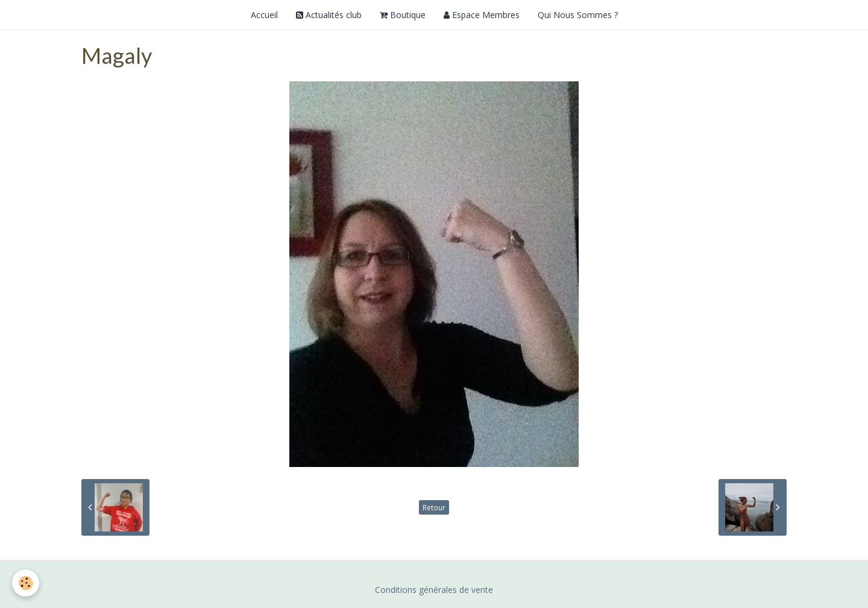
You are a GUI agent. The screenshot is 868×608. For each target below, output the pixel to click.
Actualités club (329, 15)
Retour (434, 507)
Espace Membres (482, 15)
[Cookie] (26, 583)
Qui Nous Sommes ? (578, 15)
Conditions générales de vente (434, 590)
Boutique (403, 15)
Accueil (264, 15)
